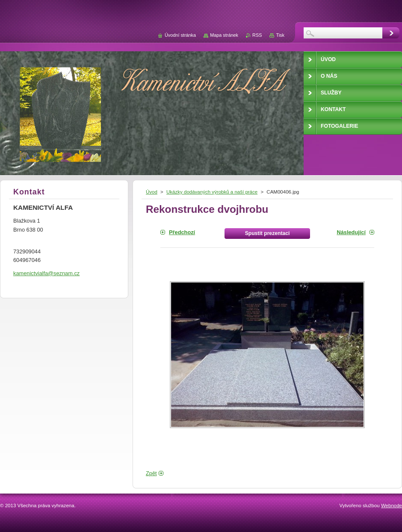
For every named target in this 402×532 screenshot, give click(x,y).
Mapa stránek (224, 35)
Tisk (280, 35)
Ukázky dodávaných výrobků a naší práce (212, 192)
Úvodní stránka (180, 35)
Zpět (151, 473)
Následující (351, 232)
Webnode (392, 506)
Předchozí (182, 232)
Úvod (152, 192)
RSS (257, 35)
